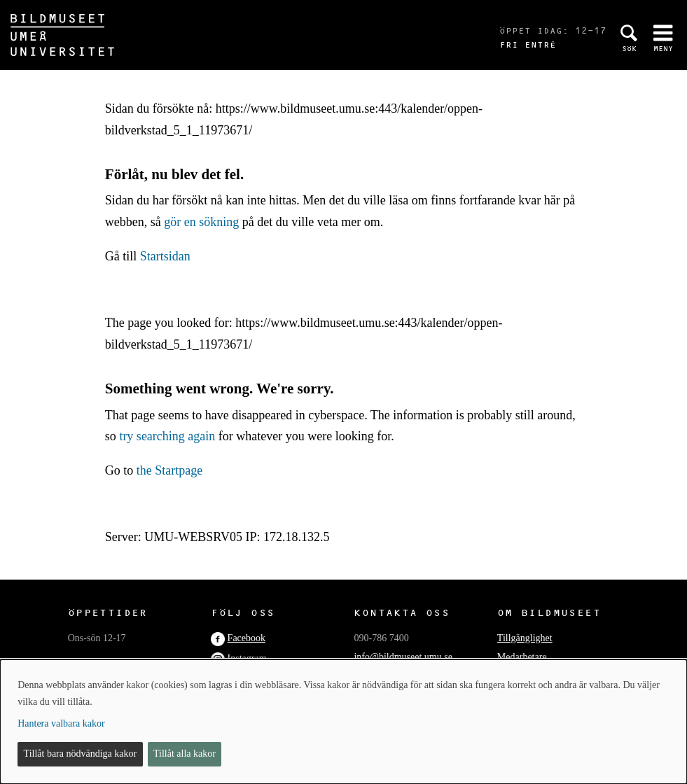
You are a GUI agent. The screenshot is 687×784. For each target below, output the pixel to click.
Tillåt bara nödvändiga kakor (81, 754)
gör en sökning (201, 222)
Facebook (247, 638)
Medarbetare (522, 657)
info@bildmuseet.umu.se (403, 657)
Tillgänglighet (525, 638)
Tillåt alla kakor (185, 754)
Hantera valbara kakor (61, 723)
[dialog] (343, 722)
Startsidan (165, 256)
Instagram (247, 658)
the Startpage (169, 470)
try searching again (167, 436)
